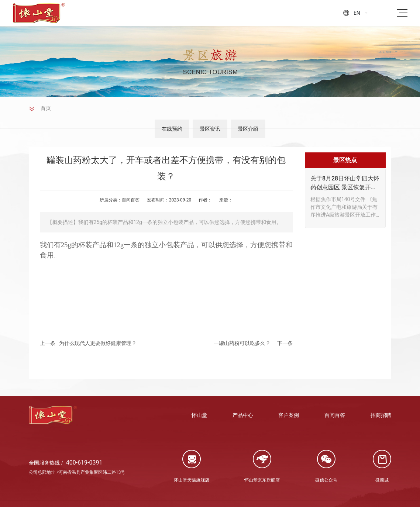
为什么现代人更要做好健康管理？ (98, 343)
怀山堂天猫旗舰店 (192, 480)
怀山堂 (199, 415)
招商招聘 (381, 415)
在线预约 (163, 129)
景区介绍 (257, 129)
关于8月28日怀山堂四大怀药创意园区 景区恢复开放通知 (345, 183)
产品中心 (243, 415)
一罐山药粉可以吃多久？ (242, 343)
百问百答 (131, 200)
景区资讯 (210, 129)
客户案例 (289, 415)
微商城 (382, 480)
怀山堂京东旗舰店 (262, 480)
